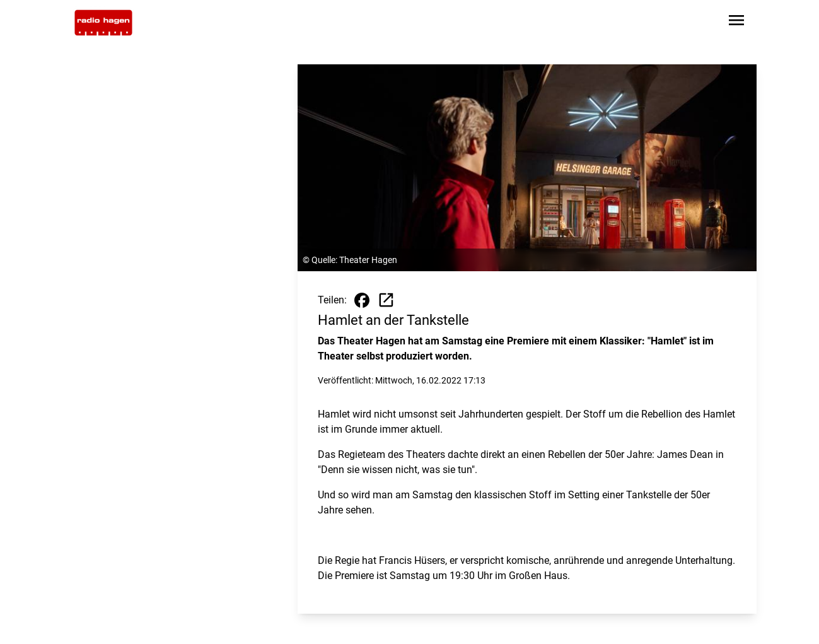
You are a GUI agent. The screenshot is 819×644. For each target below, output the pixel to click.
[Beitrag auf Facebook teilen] (362, 300)
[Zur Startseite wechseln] (103, 23)
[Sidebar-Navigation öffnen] (736, 22)
